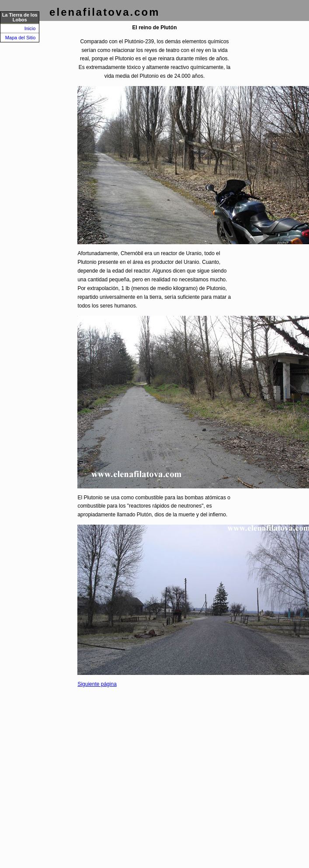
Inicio (30, 28)
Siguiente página (97, 684)
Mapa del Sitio (21, 38)
